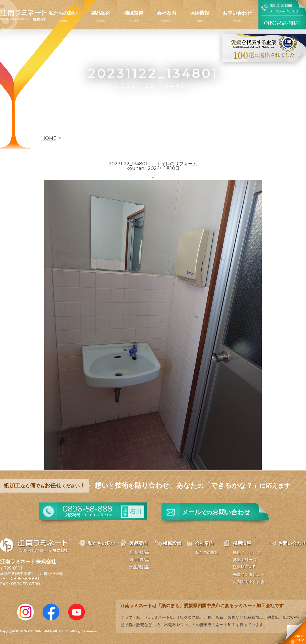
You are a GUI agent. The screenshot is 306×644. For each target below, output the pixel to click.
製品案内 (101, 13)
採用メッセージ (247, 552)
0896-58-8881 (25, 579)
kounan (135, 168)
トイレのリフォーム (174, 164)
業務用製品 (139, 552)
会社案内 (167, 13)
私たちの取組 (207, 552)
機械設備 (134, 13)
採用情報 (199, 13)
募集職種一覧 (245, 560)
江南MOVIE (244, 567)
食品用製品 (139, 567)
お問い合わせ (237, 13)
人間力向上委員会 (249, 582)
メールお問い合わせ (216, 512)
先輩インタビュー (249, 574)
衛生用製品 (139, 560)
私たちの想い (63, 13)
